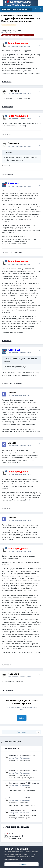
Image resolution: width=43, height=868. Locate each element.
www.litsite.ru (7, 82)
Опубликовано (19, 46)
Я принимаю (21, 864)
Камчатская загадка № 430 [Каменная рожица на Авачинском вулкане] (24, 783)
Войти (22, 718)
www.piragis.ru (7, 107)
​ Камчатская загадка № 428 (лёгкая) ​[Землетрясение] (23, 811)
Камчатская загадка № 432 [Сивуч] (23, 756)
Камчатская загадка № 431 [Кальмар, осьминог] (24, 771)
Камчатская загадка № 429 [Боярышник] (20, 798)
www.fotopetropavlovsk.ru (12, 252)
